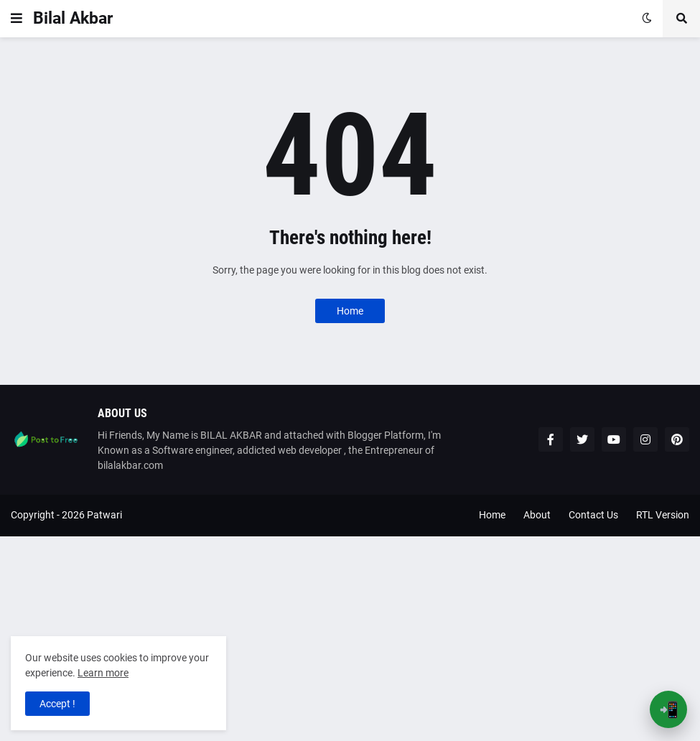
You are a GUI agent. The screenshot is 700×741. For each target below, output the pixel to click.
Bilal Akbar (73, 18)
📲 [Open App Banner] (669, 710)
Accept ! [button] (57, 704)
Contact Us (593, 515)
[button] (17, 19)
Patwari (104, 515)
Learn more (103, 673)
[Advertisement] (350, 637)
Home (350, 311)
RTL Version (663, 515)
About (537, 515)
